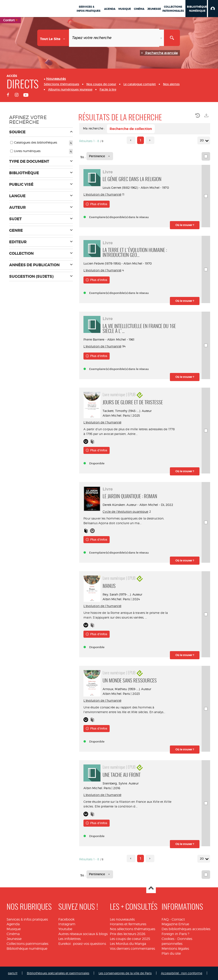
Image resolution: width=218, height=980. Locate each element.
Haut (151, 889)
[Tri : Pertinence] (100, 156)
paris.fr (13, 973)
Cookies (168, 939)
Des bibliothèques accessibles (186, 929)
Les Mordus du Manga (128, 944)
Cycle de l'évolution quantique (125, 512)
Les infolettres (70, 939)
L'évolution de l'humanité (102, 194)
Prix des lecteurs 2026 (128, 934)
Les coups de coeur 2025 (130, 939)
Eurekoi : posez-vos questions (82, 944)
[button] (213, 9)
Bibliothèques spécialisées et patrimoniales (58, 973)
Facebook (66, 919)
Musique (14, 929)
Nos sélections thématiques (133, 929)
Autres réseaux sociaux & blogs (83, 934)
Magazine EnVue (175, 924)
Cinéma (13, 934)
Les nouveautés (122, 919)
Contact (178, 919)
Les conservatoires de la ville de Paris (125, 973)
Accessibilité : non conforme (182, 973)
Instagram (67, 924)
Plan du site (171, 953)
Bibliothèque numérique (27, 949)
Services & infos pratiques (27, 919)
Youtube (65, 929)
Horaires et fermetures (128, 924)
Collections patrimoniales (27, 944)
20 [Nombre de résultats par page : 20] (202, 140)
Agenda (13, 924)
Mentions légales (175, 949)
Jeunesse (14, 939)
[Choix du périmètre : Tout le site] (53, 38)
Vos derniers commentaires (132, 949)
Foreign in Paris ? (175, 934)
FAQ (165, 919)
